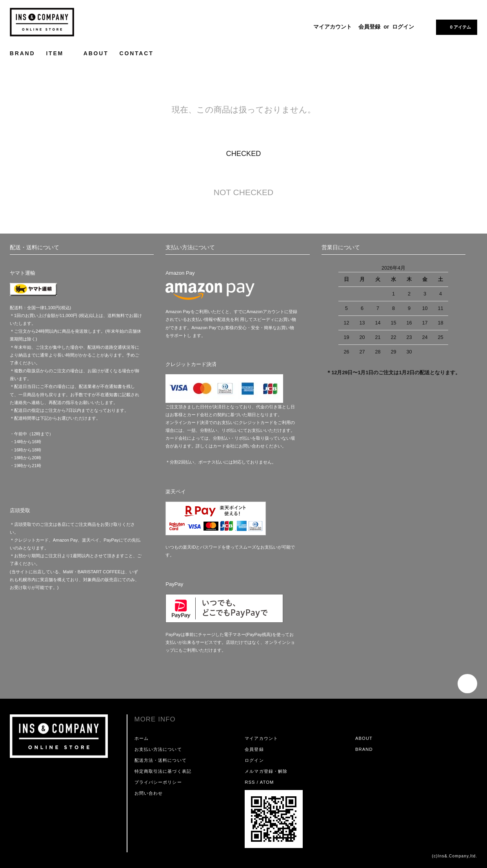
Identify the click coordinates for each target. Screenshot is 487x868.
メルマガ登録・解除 (266, 771)
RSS (250, 782)
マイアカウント (333, 27)
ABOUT (96, 53)
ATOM (267, 782)
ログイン (403, 27)
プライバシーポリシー (158, 782)
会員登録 (369, 27)
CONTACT (137, 53)
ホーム (142, 738)
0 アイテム (456, 27)
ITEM (59, 53)
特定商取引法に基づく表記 (163, 771)
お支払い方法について (158, 749)
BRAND (23, 53)
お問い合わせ (149, 793)
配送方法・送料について (161, 760)
